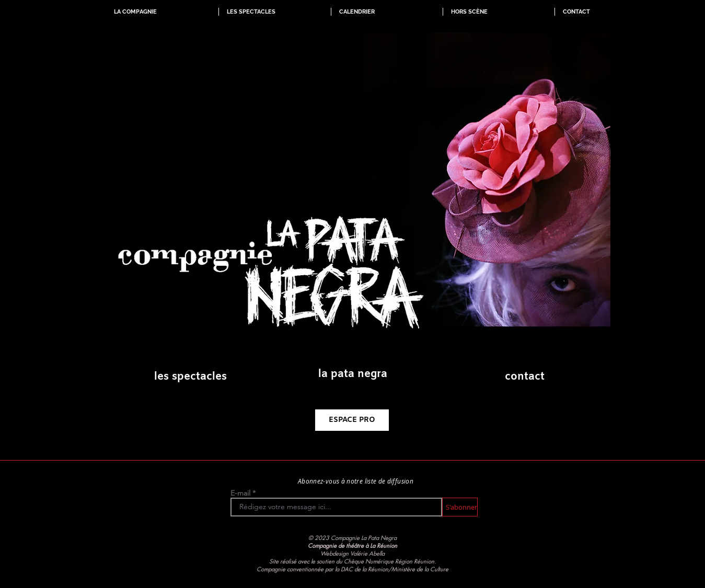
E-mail (240, 493)
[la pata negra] (353, 374)
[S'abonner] (460, 507)
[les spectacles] (190, 377)
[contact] (525, 377)
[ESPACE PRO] (352, 420)
